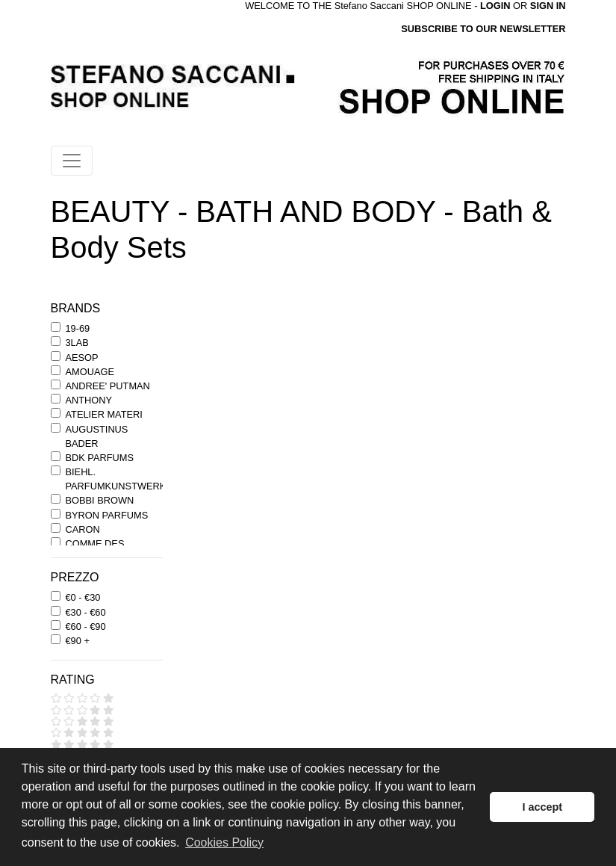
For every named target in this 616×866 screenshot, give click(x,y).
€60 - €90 (86, 627)
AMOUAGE (90, 372)
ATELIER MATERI (104, 414)
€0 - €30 (83, 597)
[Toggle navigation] (72, 161)
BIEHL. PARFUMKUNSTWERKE (119, 479)
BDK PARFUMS (100, 458)
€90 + (78, 641)
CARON (83, 529)
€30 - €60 (86, 612)
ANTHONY (89, 400)
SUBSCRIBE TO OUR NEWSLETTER (483, 29)
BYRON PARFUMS (107, 515)
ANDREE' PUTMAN (108, 386)
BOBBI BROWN (100, 500)
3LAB (77, 343)
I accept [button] (542, 807)
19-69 (78, 328)
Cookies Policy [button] (224, 842)
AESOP (82, 358)
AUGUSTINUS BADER (97, 436)
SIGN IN (548, 6)
